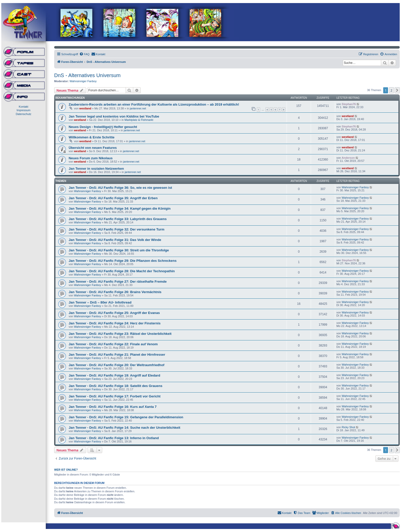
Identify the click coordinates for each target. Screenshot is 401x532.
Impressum (23, 110)
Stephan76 (349, 104)
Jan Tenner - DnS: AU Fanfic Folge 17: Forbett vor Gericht (115, 396)
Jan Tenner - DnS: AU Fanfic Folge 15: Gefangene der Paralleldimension (126, 417)
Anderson (348, 158)
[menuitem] (84, 54)
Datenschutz (24, 114)
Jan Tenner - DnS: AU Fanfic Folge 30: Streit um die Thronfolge (119, 250)
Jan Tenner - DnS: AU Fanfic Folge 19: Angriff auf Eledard (114, 375)
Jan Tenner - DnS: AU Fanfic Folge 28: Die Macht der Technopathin (122, 271)
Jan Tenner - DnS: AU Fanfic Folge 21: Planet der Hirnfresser (117, 355)
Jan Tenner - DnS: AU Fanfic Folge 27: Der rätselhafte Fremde (118, 282)
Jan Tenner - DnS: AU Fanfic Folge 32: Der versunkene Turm (116, 229)
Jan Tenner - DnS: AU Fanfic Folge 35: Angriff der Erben (113, 198)
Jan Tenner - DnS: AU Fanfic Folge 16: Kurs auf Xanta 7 (113, 407)
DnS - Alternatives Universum (87, 75)
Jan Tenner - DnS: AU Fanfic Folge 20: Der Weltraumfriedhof (116, 365)
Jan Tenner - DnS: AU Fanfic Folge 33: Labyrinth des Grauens (118, 219)
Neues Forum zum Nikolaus (91, 158)
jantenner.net (138, 108)
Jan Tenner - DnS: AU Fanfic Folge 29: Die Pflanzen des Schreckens (123, 261)
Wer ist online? (66, 470)
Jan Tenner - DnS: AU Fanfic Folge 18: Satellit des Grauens (116, 386)
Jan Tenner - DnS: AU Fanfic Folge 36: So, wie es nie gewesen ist (120, 188)
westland (85, 108)
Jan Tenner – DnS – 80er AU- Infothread (100, 302)
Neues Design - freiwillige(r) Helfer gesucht (103, 127)
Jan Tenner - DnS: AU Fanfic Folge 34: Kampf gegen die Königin (120, 209)
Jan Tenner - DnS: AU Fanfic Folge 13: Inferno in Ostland (114, 438)
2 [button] (391, 90)
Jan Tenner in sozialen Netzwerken (96, 169)
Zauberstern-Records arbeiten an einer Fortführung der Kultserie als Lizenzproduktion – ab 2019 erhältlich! (154, 104)
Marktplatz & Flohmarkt (139, 120)
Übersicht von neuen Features (93, 148)
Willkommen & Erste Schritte (92, 137)
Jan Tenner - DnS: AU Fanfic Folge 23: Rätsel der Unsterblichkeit (120, 334)
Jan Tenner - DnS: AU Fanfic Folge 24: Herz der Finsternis (115, 323)
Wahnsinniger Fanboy (83, 81)
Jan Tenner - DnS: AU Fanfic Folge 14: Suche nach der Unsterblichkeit (124, 428)
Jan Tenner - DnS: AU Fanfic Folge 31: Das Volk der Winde (115, 240)
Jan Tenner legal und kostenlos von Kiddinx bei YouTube (114, 116)
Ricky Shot (348, 427)
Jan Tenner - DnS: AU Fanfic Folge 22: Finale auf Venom (113, 344)
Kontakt (24, 107)
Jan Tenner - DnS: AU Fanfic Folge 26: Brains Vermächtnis (115, 292)
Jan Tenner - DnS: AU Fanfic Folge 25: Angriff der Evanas (114, 313)
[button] (397, 90)
